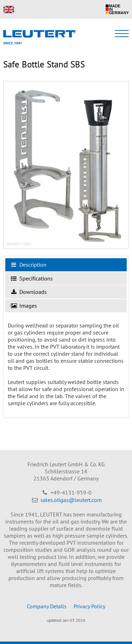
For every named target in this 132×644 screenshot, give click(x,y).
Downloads (29, 292)
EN (9, 10)
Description (29, 265)
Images (24, 306)
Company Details (47, 606)
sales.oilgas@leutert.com (71, 500)
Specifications (32, 279)
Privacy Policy (89, 606)
